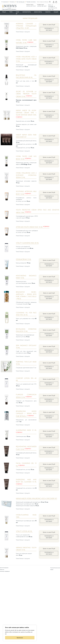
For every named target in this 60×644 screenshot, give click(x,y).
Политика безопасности (55, 568)
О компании (5, 2)
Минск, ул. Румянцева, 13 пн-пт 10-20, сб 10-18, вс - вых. (53, 7)
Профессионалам (31, 2)
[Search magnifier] (50, 2)
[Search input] (43, 2)
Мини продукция (30, 18)
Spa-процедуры (21, 2)
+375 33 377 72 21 (31, 6)
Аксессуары (38, 12)
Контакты (12, 2)
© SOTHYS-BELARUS (4, 568)
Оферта (52, 569)
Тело (11, 12)
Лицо (4, 12)
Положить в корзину (49, 29)
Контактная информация (5, 571)
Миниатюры (27, 12)
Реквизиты (2, 569)
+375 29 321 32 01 (42, 6)
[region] (20, 633)
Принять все (20, 638)
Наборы (48, 12)
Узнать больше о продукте (23, 32)
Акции (56, 12)
